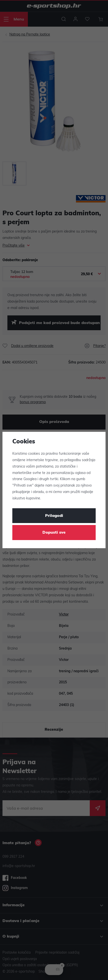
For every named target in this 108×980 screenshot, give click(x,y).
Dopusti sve (54, 533)
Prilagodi (54, 516)
